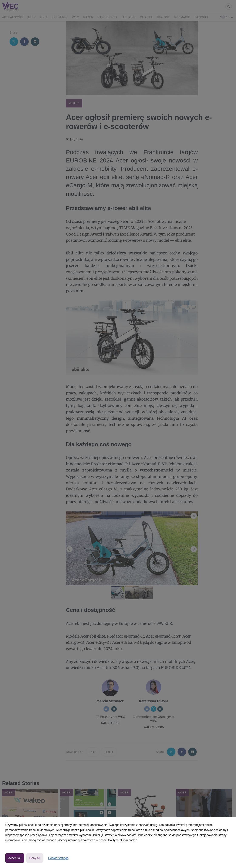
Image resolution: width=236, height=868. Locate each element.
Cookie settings (58, 858)
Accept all (15, 858)
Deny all (35, 858)
